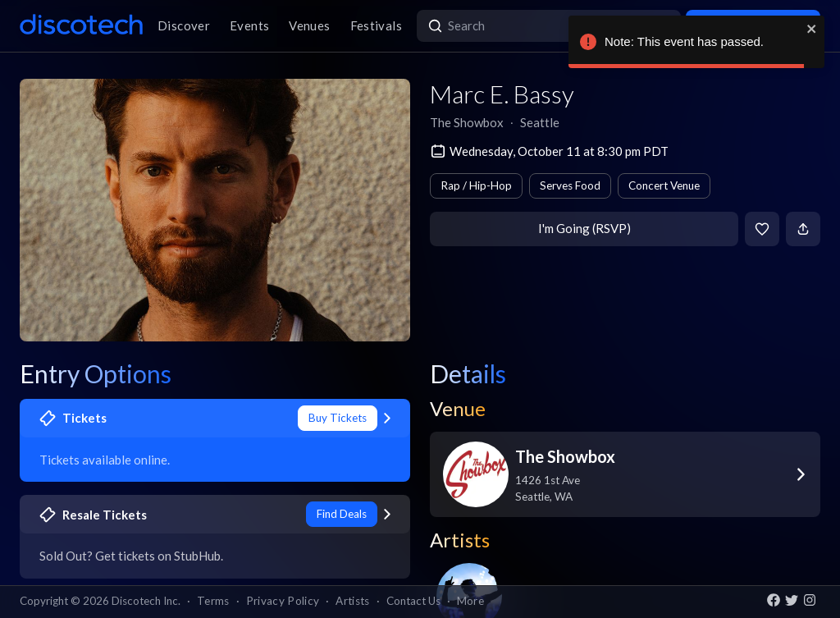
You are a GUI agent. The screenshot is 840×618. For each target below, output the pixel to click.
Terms (213, 601)
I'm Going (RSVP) (584, 228)
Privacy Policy (283, 601)
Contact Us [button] (413, 601)
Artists (352, 601)
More (470, 601)
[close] (812, 29)
